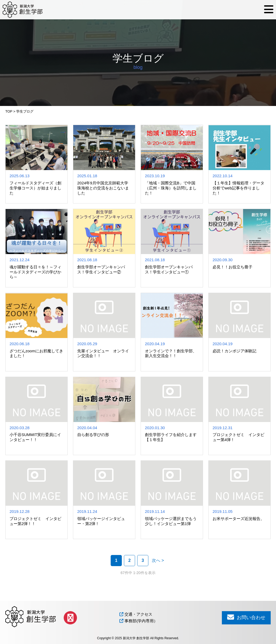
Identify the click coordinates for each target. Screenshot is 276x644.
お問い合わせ (246, 617)
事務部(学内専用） (139, 621)
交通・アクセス (136, 614)
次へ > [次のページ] (158, 560)
